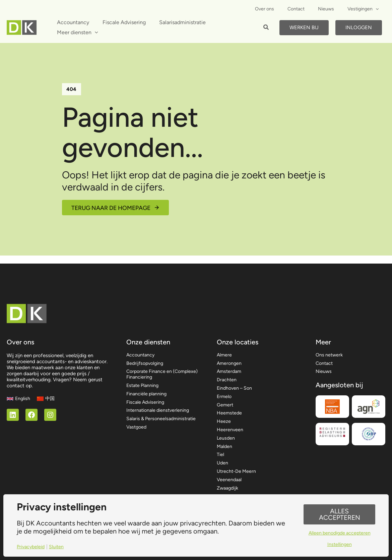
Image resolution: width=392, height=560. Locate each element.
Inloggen (359, 27)
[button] (266, 28)
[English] (19, 392)
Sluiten (58, 547)
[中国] (47, 392)
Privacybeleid (32, 547)
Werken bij (304, 27)
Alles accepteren (340, 514)
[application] (378, 9)
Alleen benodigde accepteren (339, 533)
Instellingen (340, 545)
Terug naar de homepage (113, 209)
